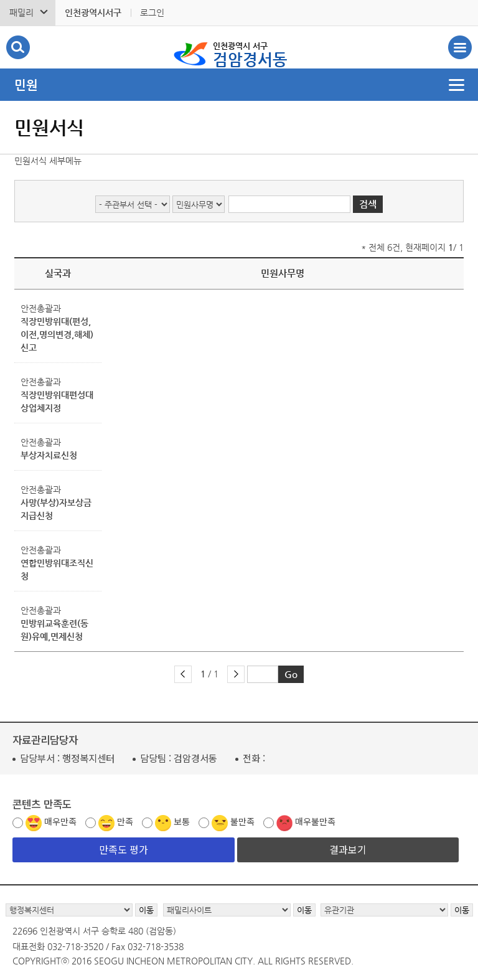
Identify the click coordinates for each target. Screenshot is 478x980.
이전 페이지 (183, 674)
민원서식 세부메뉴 (48, 161)
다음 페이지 (236, 674)
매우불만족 (315, 821)
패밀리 (21, 12)
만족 (125, 821)
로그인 (152, 12)
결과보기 (348, 849)
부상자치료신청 (49, 455)
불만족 (242, 821)
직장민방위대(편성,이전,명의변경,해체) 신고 (57, 334)
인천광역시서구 (93, 12)
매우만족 (60, 821)
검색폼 (18, 47)
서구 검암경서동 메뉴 (460, 47)
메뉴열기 (239, 85)
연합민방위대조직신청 (57, 569)
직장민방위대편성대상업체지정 (57, 401)
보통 (182, 821)
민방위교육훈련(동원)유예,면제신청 (54, 630)
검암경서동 (250, 54)
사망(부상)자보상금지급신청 (56, 509)
